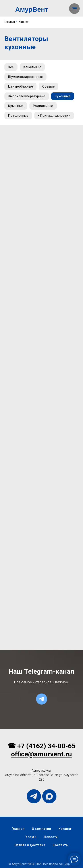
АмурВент (32, 9)
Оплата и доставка (30, 845)
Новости (51, 837)
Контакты (61, 845)
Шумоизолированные (25, 77)
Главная (10, 22)
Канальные (32, 67)
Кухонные (63, 96)
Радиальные (43, 106)
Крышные (16, 106)
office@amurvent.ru (41, 754)
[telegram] (42, 699)
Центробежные (20, 86)
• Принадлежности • (54, 116)
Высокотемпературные (27, 96)
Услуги (31, 837)
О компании (41, 829)
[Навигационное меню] (74, 9)
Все (11, 67)
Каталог (24, 22)
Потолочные (18, 116)
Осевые (48, 86)
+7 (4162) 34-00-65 (46, 746)
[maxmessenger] (49, 796)
